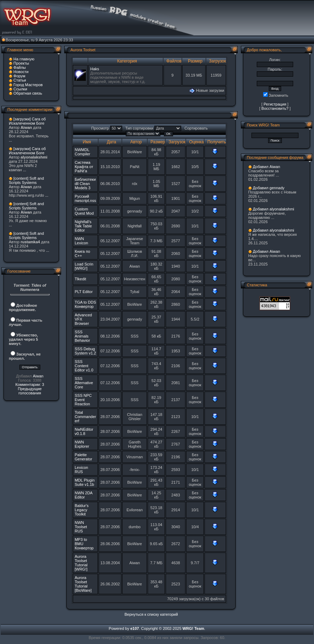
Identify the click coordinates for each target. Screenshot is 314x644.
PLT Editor (84, 292)
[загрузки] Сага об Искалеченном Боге (27, 121)
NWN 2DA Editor (83, 495)
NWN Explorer (82, 444)
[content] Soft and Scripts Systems (26, 180)
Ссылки (20, 89)
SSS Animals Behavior (82, 336)
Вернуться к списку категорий (151, 614)
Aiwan (38, 376)
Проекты (21, 63)
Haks (94, 69)
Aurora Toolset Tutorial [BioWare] (83, 584)
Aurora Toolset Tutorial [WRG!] (81, 563)
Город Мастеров (28, 85)
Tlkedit (80, 279)
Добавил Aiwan (266, 167)
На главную (24, 59)
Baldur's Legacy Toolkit (81, 510)
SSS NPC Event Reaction (83, 400)
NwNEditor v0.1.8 (84, 431)
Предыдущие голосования (29, 391)
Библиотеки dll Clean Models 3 (85, 184)
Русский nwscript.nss (85, 198)
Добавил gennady (269, 188)
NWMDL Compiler (82, 152)
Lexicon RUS (81, 470)
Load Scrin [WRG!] (84, 266)
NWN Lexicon (81, 241)
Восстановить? (275, 108)
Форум (19, 76)
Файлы (20, 67)
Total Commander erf (85, 417)
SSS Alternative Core (84, 383)
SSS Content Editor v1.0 (84, 366)
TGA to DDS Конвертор (85, 304)
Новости (21, 72)
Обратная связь (28, 93)
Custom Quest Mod (84, 211)
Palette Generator (83, 457)
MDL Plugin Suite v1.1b (84, 482)
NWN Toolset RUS (81, 527)
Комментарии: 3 (30, 384)
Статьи (20, 80)
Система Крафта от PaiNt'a (84, 167)
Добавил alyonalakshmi (274, 209)
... (10, 140)
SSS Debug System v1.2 (85, 351)
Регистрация (275, 104)
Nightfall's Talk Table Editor (83, 226)
